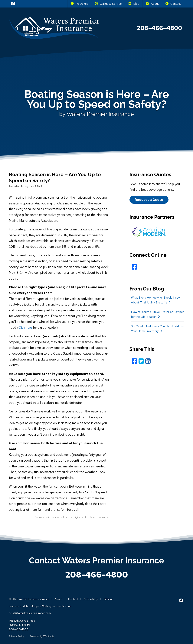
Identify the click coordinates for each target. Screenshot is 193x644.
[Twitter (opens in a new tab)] (141, 361)
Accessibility (91, 599)
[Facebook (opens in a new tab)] (134, 267)
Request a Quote (149, 200)
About (152, 4)
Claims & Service (108, 4)
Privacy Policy (16, 636)
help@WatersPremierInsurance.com (30, 613)
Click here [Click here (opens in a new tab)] (25, 328)
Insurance (79, 4)
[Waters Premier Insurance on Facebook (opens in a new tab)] (13, 4)
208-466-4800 (97, 575)
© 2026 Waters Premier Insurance (29, 599)
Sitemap (108, 599)
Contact (173, 4)
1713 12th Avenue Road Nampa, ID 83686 (22, 623)
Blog (134, 4)
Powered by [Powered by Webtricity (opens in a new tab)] (42, 636)
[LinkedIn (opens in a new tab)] (148, 361)
